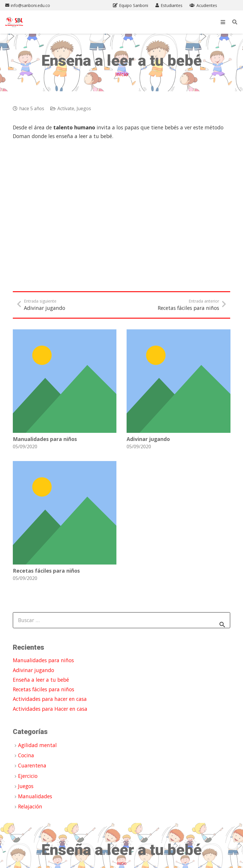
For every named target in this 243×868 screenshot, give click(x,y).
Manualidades (35, 796)
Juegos (84, 108)
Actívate (66, 108)
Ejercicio (28, 776)
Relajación (30, 806)
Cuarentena (32, 765)
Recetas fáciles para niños (46, 570)
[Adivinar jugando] (178, 381)
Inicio (122, 74)
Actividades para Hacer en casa (50, 709)
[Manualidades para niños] (65, 381)
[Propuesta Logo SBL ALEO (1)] (14, 22)
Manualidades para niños (45, 439)
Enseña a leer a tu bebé (41, 680)
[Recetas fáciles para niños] (65, 512)
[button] (223, 22)
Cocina (26, 755)
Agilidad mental (37, 745)
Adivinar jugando (148, 439)
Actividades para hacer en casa (50, 699)
